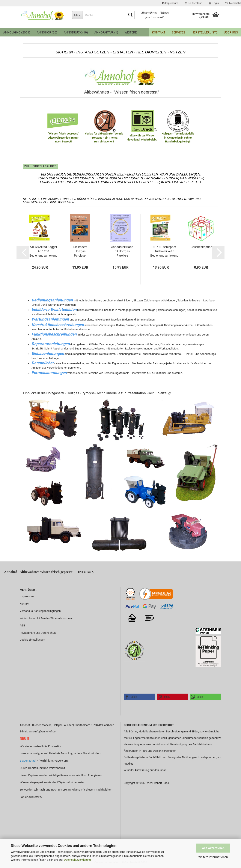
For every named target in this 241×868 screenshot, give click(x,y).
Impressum (170, 3)
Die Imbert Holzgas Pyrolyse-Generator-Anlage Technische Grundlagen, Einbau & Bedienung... (80, 251)
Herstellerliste (205, 32)
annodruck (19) (76, 32)
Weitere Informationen (213, 857)
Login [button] (214, 3)
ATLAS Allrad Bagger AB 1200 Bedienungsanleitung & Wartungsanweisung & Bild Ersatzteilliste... (43, 251)
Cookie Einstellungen (32, 640)
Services (178, 32)
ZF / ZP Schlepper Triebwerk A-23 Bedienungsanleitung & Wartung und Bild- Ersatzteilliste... (164, 251)
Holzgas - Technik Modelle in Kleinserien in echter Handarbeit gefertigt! (178, 138)
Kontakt (159, 32)
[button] (194, 3)
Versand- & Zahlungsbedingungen (40, 611)
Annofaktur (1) (106, 32)
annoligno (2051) (17, 32)
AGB (22, 625)
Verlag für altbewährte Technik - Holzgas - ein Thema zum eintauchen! (104, 138)
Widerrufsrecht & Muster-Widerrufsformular (46, 618)
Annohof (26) (47, 32)
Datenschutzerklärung (77, 860)
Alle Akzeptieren (213, 848)
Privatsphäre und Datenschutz (38, 633)
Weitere (131, 32)
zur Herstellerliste (40, 166)
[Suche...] (77, 15)
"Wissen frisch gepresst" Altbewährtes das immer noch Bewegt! (63, 138)
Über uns (231, 32)
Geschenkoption (201, 247)
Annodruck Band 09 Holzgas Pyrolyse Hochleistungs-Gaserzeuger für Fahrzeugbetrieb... (122, 251)
